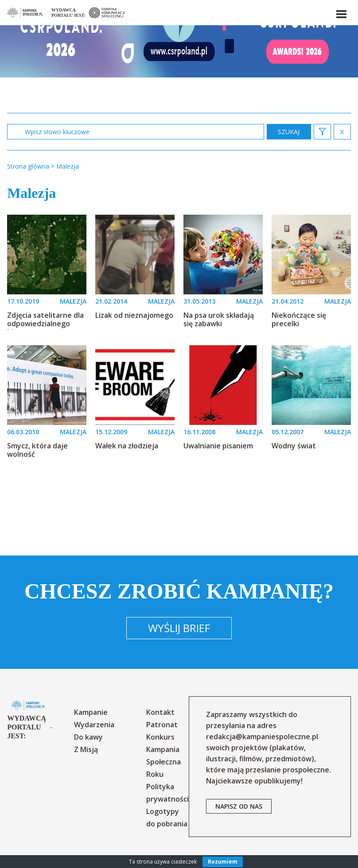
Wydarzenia (94, 725)
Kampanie (91, 712)
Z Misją (86, 749)
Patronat (162, 725)
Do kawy (88, 737)
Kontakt (160, 712)
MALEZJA (73, 301)
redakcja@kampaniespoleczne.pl (262, 737)
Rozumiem (223, 862)
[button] (341, 12)
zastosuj (289, 132)
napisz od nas (239, 806)
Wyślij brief (179, 628)
